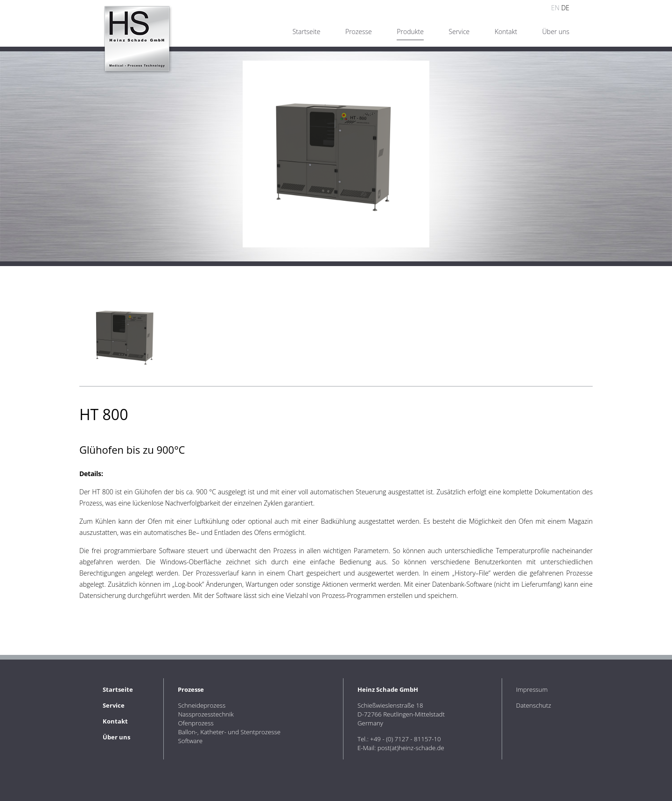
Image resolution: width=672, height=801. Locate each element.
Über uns (556, 32)
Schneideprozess (202, 705)
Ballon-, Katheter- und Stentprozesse (229, 732)
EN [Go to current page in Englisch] (555, 8)
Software (190, 741)
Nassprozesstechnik (206, 714)
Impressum (532, 689)
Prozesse (359, 32)
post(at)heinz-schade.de (411, 748)
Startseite (307, 32)
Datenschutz (534, 705)
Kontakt (506, 32)
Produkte (410, 32)
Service (459, 32)
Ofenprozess (196, 723)
